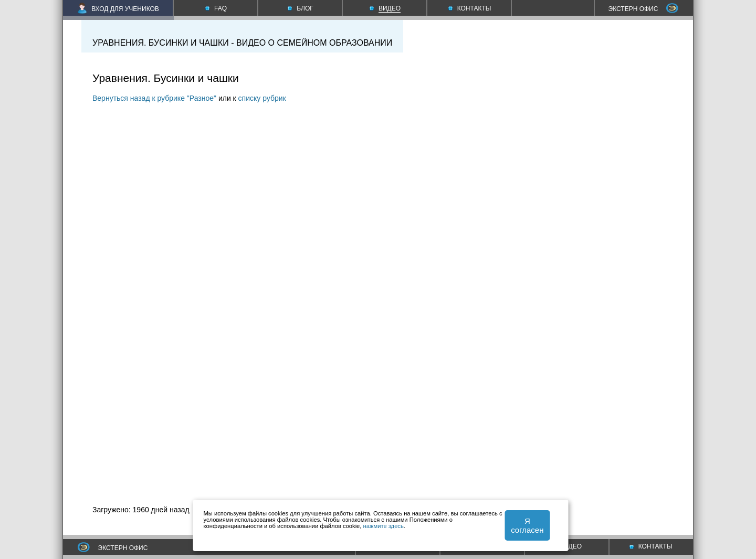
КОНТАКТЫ (651, 546)
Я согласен (527, 525)
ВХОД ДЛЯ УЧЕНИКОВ (118, 9)
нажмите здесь (384, 526)
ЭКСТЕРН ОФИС (644, 9)
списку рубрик (262, 98)
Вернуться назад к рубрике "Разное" (154, 98)
